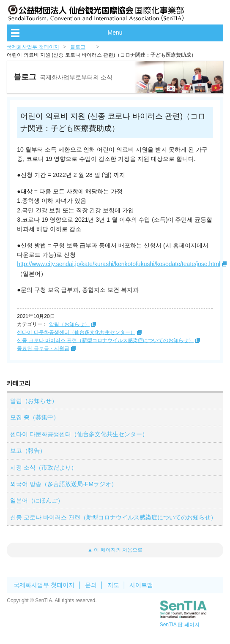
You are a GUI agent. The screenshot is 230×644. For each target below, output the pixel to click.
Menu (115, 33)
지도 (113, 585)
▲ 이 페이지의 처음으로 (115, 550)
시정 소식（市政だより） (44, 467)
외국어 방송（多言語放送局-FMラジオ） (64, 484)
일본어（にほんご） (37, 500)
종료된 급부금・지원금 (43, 348)
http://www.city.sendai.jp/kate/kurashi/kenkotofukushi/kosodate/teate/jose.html (119, 264)
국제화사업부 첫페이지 (33, 47)
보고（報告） (28, 451)
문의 (91, 585)
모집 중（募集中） (35, 417)
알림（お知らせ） (69, 324)
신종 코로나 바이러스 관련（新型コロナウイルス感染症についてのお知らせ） (105, 340)
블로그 (78, 47)
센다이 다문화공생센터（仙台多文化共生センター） (76, 332)
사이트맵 (141, 585)
